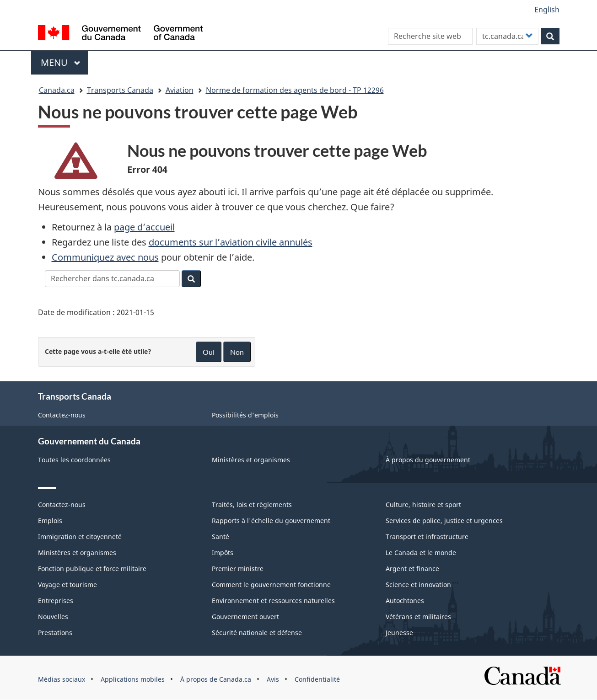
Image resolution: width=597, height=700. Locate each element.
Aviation (180, 90)
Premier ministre (238, 569)
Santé (221, 537)
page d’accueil (144, 227)
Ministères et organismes (251, 460)
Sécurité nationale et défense (257, 633)
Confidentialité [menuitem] (317, 679)
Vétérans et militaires (418, 617)
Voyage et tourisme (67, 585)
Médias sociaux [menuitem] (62, 679)
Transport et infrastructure (427, 537)
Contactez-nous (62, 415)
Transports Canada (120, 90)
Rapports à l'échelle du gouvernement (271, 521)
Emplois (50, 521)
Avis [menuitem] (273, 679)
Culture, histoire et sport (423, 505)
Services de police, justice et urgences (444, 521)
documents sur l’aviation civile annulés (231, 242)
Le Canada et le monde (421, 553)
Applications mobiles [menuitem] (133, 679)
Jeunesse (399, 633)
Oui (209, 352)
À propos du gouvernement (428, 460)
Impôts (223, 553)
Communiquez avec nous (105, 257)
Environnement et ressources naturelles (273, 601)
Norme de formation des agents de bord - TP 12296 (295, 90)
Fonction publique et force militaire (92, 569)
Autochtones (405, 601)
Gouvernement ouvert (245, 617)
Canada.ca (57, 90)
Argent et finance (412, 569)
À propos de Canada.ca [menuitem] (216, 679)
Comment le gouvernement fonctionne (271, 585)
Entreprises (56, 601)
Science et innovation (418, 585)
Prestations (55, 633)
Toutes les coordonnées (74, 460)
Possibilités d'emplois (245, 415)
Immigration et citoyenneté (80, 537)
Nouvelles (53, 617)
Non (237, 352)
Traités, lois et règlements (252, 505)
